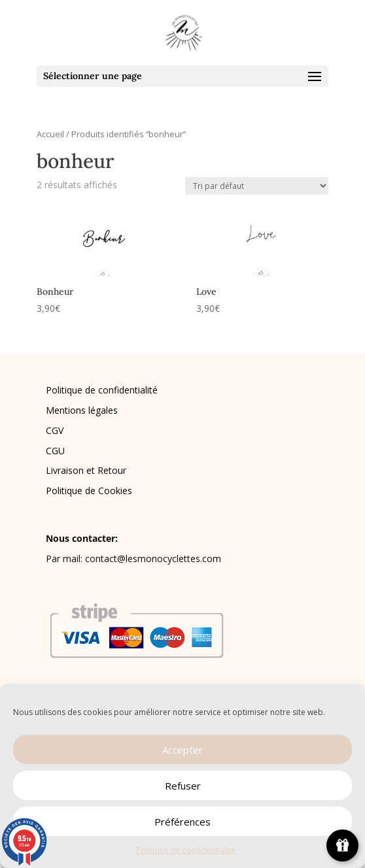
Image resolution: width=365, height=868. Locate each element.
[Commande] (257, 186)
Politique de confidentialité (186, 850)
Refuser (183, 786)
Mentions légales (82, 410)
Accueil (50, 134)
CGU (55, 451)
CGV (55, 430)
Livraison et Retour (86, 470)
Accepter (182, 750)
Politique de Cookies (89, 491)
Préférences (182, 822)
